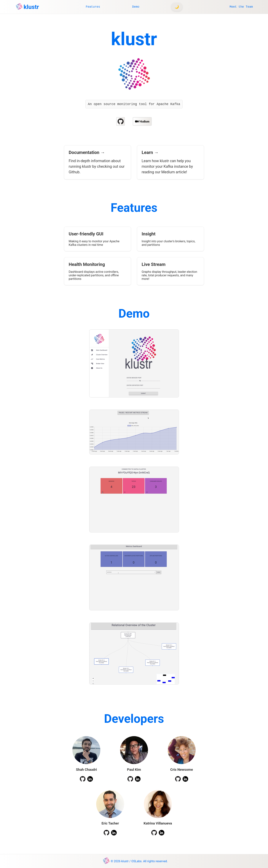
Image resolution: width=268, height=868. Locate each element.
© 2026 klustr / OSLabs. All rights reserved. (139, 861)
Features (93, 7)
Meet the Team (241, 7)
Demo (136, 7)
